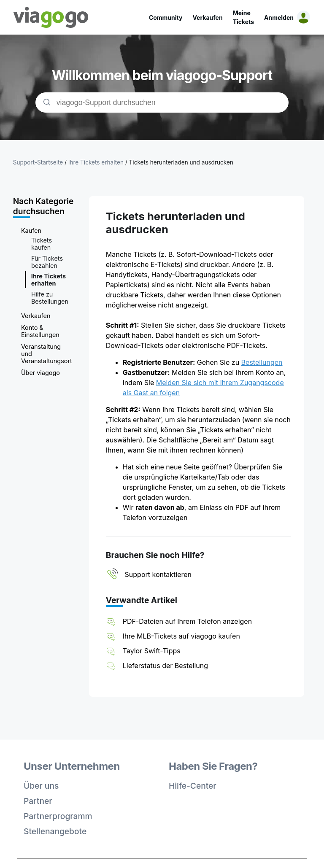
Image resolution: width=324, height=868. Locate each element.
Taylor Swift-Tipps (152, 651)
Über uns (41, 786)
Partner (38, 801)
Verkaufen (207, 18)
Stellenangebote (55, 831)
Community (166, 18)
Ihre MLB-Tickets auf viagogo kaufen (181, 636)
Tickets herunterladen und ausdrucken (181, 162)
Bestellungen (262, 362)
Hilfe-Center (193, 786)
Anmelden (279, 18)
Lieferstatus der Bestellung (165, 666)
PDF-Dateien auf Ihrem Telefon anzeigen (187, 621)
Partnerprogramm (58, 816)
